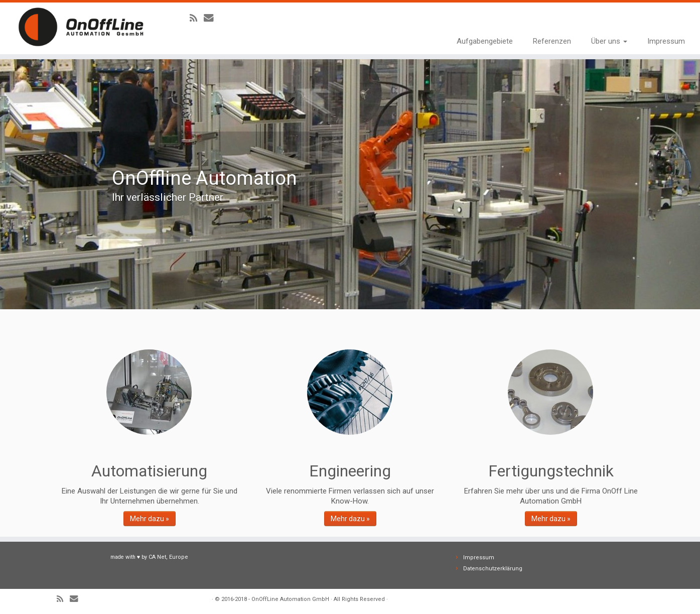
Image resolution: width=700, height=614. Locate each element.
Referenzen (552, 41)
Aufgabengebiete (485, 41)
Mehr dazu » (150, 519)
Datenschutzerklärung (493, 569)
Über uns (609, 41)
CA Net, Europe (168, 557)
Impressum (666, 41)
